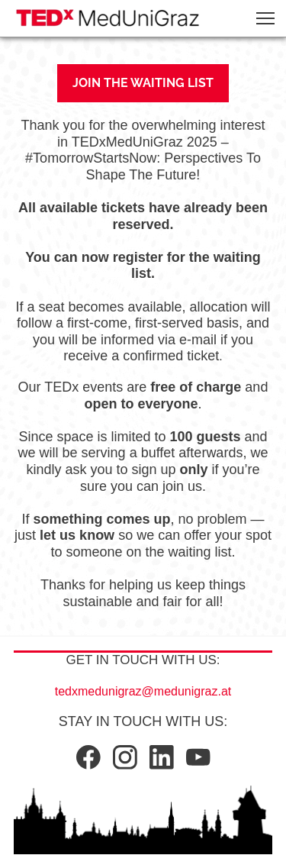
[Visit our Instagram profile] (125, 757)
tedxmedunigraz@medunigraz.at (143, 691)
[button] (265, 18)
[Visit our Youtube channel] (198, 757)
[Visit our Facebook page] (88, 757)
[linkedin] (162, 757)
